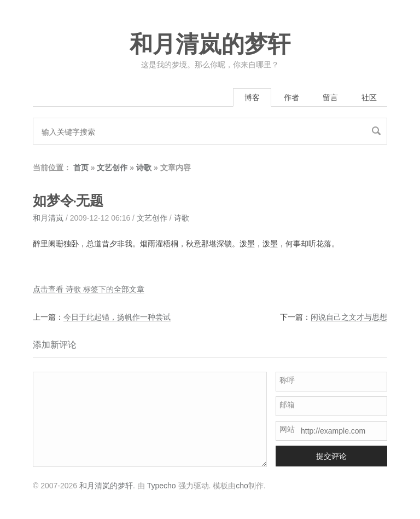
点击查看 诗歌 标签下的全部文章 (89, 289)
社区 (369, 97)
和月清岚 (48, 218)
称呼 (287, 380)
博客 (252, 97)
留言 (330, 97)
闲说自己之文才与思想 (349, 317)
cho (242, 486)
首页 (81, 168)
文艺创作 (112, 168)
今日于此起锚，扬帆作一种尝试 (117, 317)
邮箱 (287, 405)
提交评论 (331, 456)
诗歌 (144, 168)
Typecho (162, 486)
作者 (291, 97)
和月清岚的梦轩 (210, 44)
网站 (287, 429)
